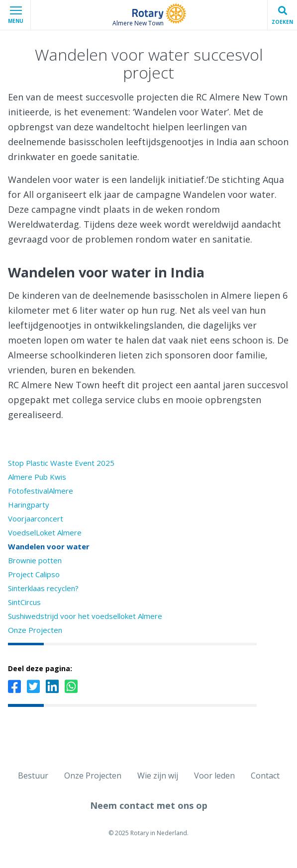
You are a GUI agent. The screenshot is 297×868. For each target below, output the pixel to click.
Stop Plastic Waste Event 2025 (61, 463)
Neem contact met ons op (149, 805)
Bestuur (33, 776)
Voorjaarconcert (36, 519)
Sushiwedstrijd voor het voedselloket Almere (85, 616)
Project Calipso (34, 574)
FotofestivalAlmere (41, 491)
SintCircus (24, 602)
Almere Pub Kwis (37, 477)
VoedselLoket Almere (45, 532)
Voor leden (214, 776)
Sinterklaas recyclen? (43, 588)
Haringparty (29, 505)
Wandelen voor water (49, 546)
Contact (265, 776)
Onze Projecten (35, 630)
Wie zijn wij (158, 776)
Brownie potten (35, 560)
